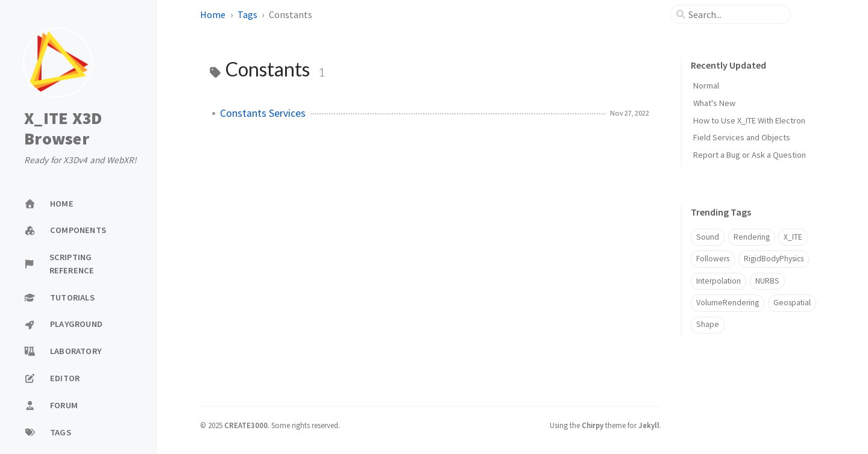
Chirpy (593, 425)
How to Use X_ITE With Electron (749, 120)
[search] (735, 14)
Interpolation (719, 281)
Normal (706, 86)
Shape (708, 324)
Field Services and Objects (742, 137)
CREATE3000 (246, 425)
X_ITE (793, 237)
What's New (714, 103)
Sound (708, 237)
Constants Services (263, 113)
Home (213, 14)
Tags (247, 14)
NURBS (767, 281)
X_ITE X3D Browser (63, 129)
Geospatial (792, 303)
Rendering (752, 237)
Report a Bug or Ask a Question (750, 155)
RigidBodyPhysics (774, 259)
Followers (713, 259)
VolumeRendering (728, 303)
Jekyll (649, 425)
